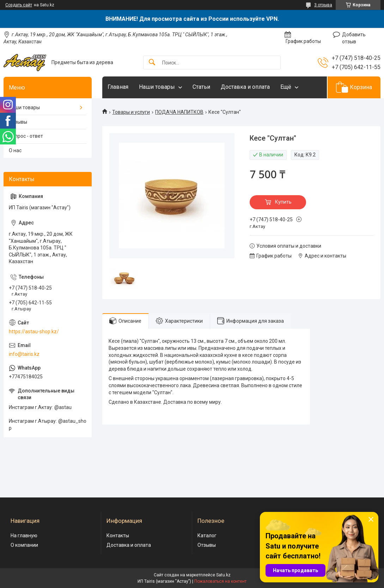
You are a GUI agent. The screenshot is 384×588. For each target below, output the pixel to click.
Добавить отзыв (354, 38)
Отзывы (18, 122)
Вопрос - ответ (26, 136)
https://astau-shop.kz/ (34, 332)
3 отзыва (323, 5)
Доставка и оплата (245, 87)
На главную (24, 536)
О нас (15, 150)
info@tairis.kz (24, 354)
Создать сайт (19, 5)
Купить (283, 202)
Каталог (207, 536)
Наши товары (157, 87)
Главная (118, 87)
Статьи (201, 87)
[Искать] (152, 63)
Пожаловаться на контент (220, 581)
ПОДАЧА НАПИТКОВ (179, 112)
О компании (24, 545)
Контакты (118, 536)
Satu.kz (223, 575)
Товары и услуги (131, 112)
